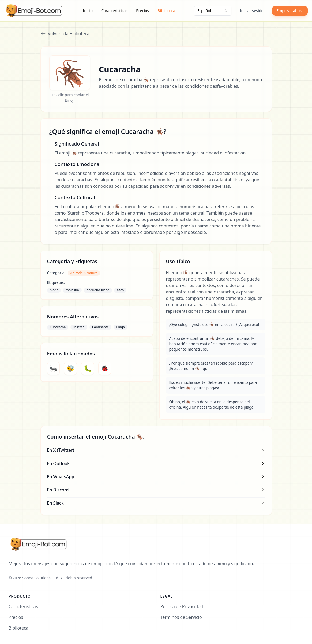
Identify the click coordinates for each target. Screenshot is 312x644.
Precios (142, 11)
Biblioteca (166, 11)
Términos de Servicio (181, 617)
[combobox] (213, 11)
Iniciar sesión (252, 11)
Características (114, 11)
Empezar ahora (290, 11)
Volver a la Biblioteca (65, 34)
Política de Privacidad (182, 606)
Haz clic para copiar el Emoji (70, 97)
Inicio (88, 11)
